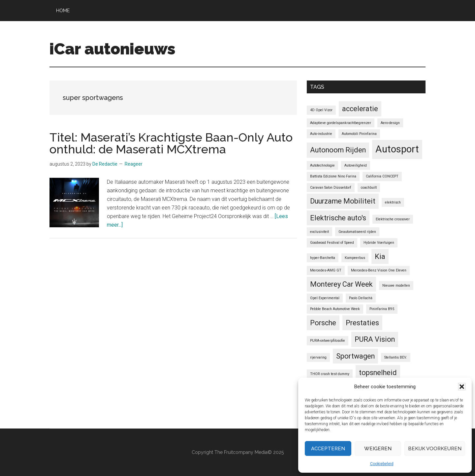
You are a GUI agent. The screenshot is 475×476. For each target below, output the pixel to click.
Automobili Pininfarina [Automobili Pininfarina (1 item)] (359, 134)
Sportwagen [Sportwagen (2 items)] (355, 356)
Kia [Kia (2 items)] (380, 256)
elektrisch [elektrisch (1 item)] (393, 202)
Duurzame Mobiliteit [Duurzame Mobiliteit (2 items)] (343, 201)
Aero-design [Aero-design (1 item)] (390, 123)
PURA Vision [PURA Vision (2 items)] (375, 339)
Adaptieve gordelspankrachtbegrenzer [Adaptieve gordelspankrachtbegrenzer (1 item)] (341, 123)
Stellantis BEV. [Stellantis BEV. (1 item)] (396, 357)
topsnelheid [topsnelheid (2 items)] (378, 373)
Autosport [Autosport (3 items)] (397, 149)
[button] (462, 387)
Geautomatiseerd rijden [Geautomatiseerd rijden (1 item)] (357, 232)
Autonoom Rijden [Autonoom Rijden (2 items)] (338, 150)
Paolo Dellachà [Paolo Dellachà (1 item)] (361, 298)
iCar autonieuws (112, 49)
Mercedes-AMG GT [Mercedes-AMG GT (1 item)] (326, 270)
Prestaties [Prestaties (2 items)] (362, 323)
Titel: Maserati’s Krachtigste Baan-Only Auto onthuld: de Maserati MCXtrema (171, 143)
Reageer (134, 164)
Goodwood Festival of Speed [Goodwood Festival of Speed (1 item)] (332, 243)
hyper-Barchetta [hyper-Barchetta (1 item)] (323, 258)
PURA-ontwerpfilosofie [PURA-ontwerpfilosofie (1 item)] (328, 341)
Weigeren (378, 449)
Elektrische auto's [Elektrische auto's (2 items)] (338, 218)
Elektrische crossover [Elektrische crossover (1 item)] (393, 219)
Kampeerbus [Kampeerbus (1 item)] (355, 258)
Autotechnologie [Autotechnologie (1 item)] (322, 165)
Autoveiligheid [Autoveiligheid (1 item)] (356, 165)
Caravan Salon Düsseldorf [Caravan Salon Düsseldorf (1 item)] (331, 188)
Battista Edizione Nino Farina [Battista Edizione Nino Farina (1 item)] (333, 176)
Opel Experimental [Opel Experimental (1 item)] (325, 298)
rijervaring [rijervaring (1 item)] (318, 357)
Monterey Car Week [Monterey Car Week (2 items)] (341, 284)
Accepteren (328, 449)
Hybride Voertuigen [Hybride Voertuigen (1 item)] (379, 243)
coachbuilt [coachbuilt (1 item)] (369, 188)
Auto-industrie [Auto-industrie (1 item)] (321, 134)
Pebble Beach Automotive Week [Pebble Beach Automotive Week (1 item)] (335, 309)
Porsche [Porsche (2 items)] (323, 323)
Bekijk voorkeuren (435, 449)
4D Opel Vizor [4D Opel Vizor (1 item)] (321, 110)
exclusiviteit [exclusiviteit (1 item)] (319, 232)
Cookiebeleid (382, 464)
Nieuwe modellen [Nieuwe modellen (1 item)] (396, 286)
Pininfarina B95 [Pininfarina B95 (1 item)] (382, 309)
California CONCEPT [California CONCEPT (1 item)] (382, 176)
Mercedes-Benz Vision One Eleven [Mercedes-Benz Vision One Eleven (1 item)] (379, 270)
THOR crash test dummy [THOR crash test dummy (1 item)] (330, 374)
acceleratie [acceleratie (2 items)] (360, 109)
